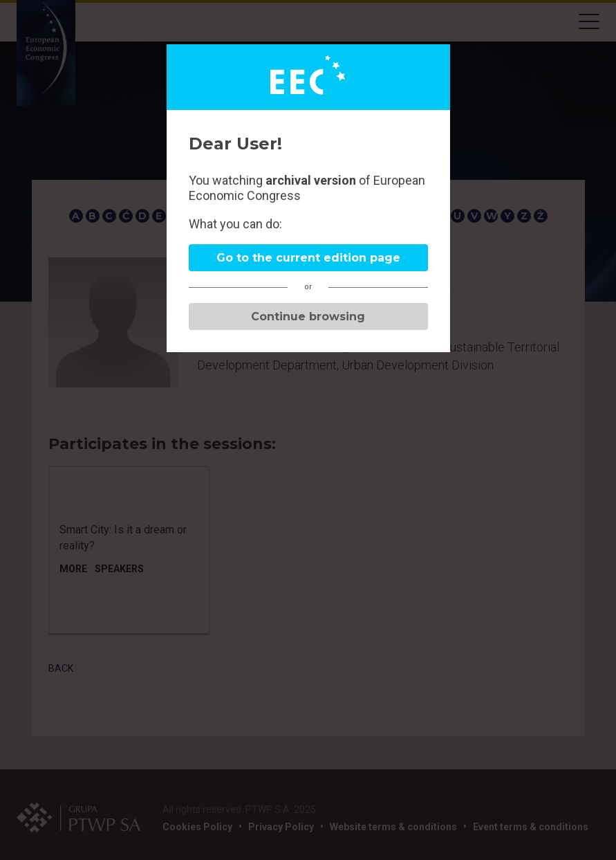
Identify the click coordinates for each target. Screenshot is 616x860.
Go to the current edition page (308, 258)
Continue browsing (308, 317)
